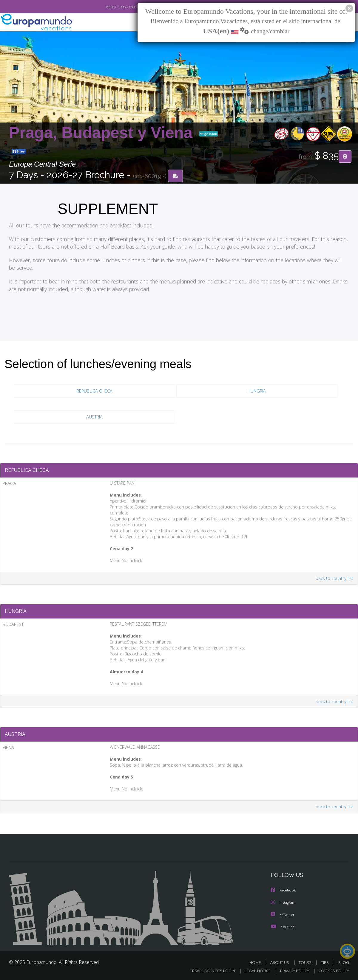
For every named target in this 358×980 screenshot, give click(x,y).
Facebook (284, 890)
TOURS (306, 962)
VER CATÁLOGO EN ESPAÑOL (113, 7)
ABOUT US (281, 962)
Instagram (284, 902)
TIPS (326, 962)
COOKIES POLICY (332, 970)
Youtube (283, 926)
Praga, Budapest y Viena (103, 133)
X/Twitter (283, 914)
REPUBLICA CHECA (95, 392)
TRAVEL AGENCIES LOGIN (207, 970)
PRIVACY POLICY (292, 970)
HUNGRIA (257, 392)
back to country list (334, 574)
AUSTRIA (94, 418)
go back (209, 134)
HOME (257, 962)
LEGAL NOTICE (254, 970)
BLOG (344, 962)
